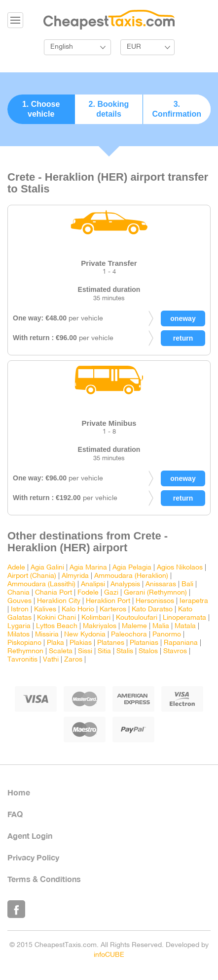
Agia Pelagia (132, 568)
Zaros (73, 660)
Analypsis (125, 585)
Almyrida (75, 576)
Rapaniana (181, 643)
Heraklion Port (108, 601)
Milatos (18, 635)
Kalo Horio (78, 610)
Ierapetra (194, 601)
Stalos (148, 651)
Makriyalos (100, 626)
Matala (185, 626)
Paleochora (129, 635)
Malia (161, 626)
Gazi (111, 593)
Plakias (81, 643)
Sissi (85, 651)
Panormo (167, 635)
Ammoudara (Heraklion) (131, 576)
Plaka (55, 643)
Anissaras (161, 585)
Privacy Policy (33, 857)
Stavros (175, 651)
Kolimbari (96, 618)
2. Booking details (109, 109)
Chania (18, 593)
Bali (187, 585)
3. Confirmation (177, 109)
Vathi (51, 660)
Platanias (144, 643)
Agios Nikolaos (180, 568)
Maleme (134, 626)
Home (19, 792)
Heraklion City (59, 601)
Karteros (113, 610)
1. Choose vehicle (41, 109)
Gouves (19, 601)
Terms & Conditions (44, 879)
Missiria (47, 635)
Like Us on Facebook (16, 909)
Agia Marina (88, 568)
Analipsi (93, 585)
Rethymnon (25, 651)
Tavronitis (22, 660)
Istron (20, 610)
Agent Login (30, 836)
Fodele (88, 593)
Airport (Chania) (32, 576)
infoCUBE (109, 955)
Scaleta (61, 651)
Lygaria (19, 626)
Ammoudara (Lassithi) (41, 585)
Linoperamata (184, 618)
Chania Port (54, 593)
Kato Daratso (152, 610)
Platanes (111, 643)
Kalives (45, 610)
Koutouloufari (137, 618)
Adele (16, 568)
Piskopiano (24, 643)
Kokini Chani (56, 618)
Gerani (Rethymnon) (155, 593)
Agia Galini (47, 568)
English (62, 47)
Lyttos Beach (57, 626)
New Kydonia (85, 635)
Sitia (104, 651)
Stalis (125, 651)
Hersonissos (155, 601)
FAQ (15, 814)
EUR (134, 47)
